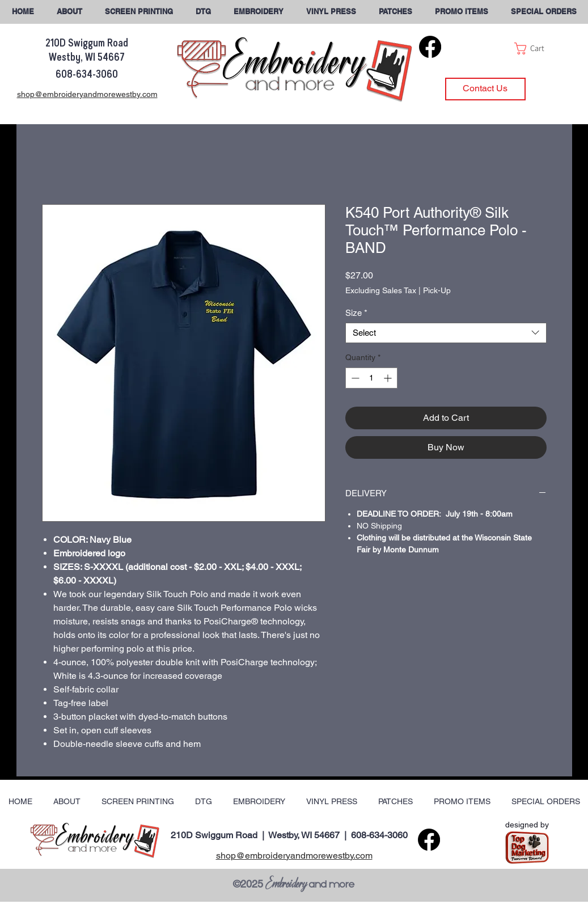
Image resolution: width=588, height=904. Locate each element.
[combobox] (446, 333)
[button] (544, 12)
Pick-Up (437, 290)
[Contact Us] (485, 89)
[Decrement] (354, 378)
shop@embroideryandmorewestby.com (294, 856)
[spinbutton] (371, 378)
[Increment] (389, 378)
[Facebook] (430, 47)
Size (356, 313)
